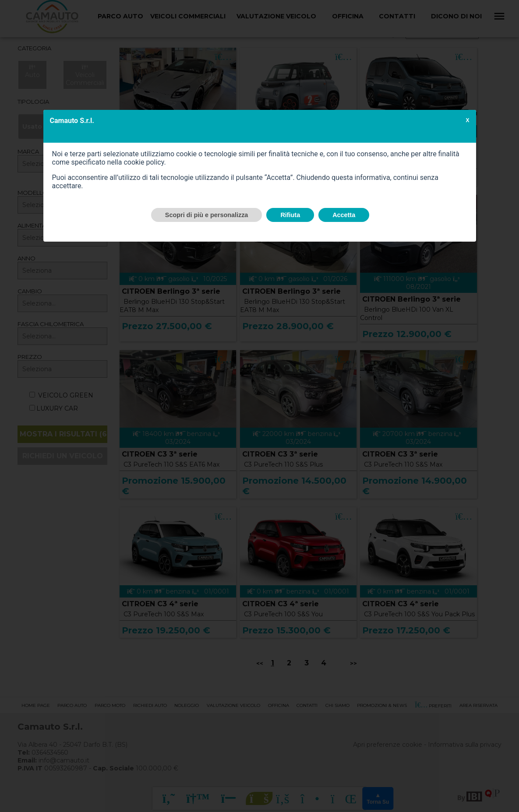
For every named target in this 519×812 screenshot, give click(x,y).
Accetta (344, 215)
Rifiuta (290, 215)
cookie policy (144, 162)
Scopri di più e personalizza (207, 215)
